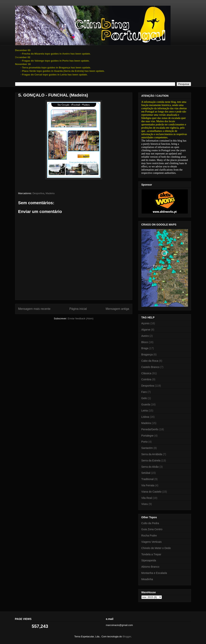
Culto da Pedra (150, 523)
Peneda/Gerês (150, 429)
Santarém (147, 448)
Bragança (147, 354)
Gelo (144, 398)
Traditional (148, 479)
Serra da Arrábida (152, 454)
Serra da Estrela (151, 460)
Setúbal (146, 473)
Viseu (145, 504)
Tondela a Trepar (151, 554)
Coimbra (146, 379)
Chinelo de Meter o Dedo (156, 548)
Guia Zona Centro (152, 529)
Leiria (145, 411)
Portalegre (148, 436)
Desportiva (38, 193)
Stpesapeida (149, 560)
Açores (146, 323)
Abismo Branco (150, 567)
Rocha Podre (149, 536)
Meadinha (147, 579)
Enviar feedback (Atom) (81, 318)
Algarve (146, 330)
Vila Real (147, 498)
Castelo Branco (150, 367)
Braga (145, 348)
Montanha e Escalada (154, 573)
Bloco (145, 342)
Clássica (146, 373)
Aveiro (145, 336)
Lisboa (145, 417)
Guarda (146, 404)
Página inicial (78, 309)
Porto (145, 442)
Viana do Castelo (151, 492)
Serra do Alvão (150, 467)
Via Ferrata (148, 485)
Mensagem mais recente (34, 309)
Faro (144, 392)
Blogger (127, 636)
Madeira (50, 193)
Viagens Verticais (152, 542)
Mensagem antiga (117, 309)
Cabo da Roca (150, 361)
